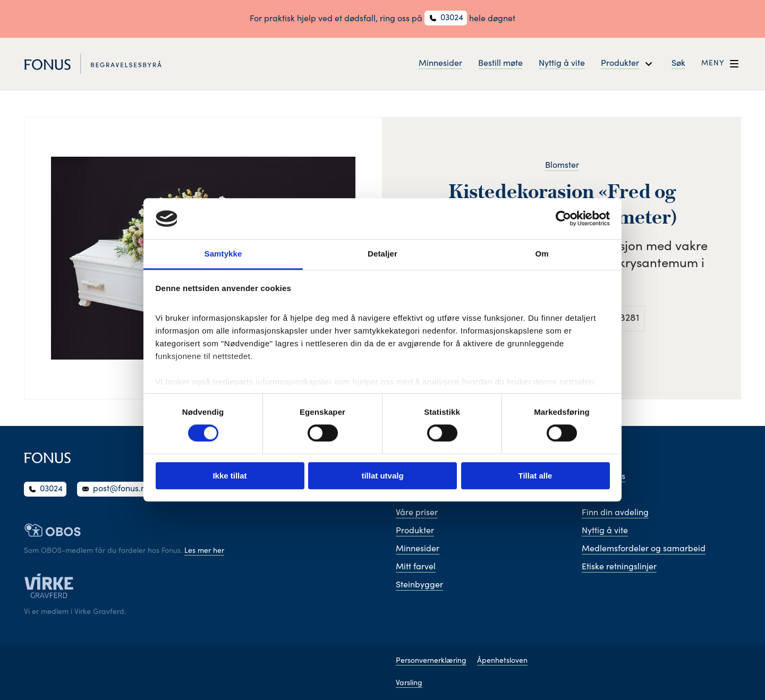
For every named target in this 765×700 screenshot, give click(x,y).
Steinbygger (419, 585)
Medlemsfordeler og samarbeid (644, 549)
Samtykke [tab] (223, 254)
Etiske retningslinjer (619, 567)
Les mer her (204, 551)
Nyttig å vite (562, 64)
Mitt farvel (416, 567)
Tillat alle (535, 476)
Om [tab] (542, 254)
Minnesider (440, 64)
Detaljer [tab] (382, 254)
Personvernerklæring (431, 661)
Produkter (415, 531)
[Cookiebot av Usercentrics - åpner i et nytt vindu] (563, 219)
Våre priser (417, 513)
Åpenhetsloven (502, 661)
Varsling (409, 684)
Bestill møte (500, 64)
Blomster (562, 166)
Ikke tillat (229, 476)
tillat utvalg (382, 476)
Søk (678, 64)
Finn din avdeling (615, 513)
